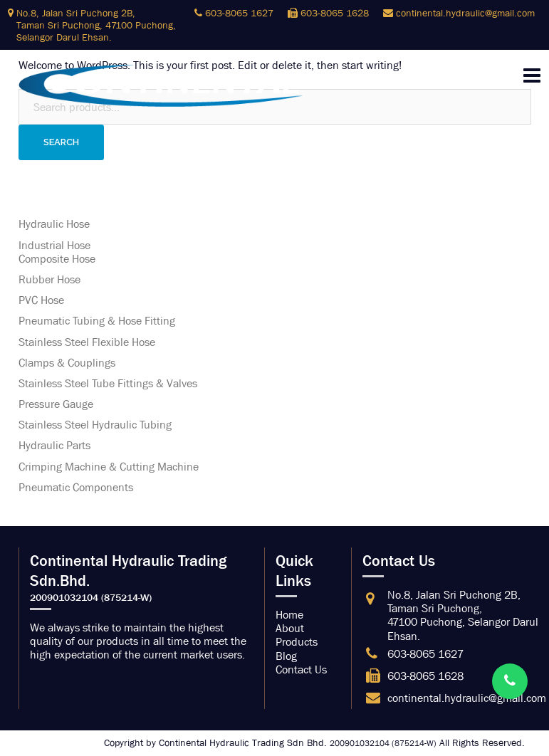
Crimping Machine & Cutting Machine (109, 467)
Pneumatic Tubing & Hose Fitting (97, 321)
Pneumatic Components (76, 487)
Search (61, 142)
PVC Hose (41, 300)
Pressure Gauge (56, 404)
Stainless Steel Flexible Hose (87, 342)
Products (297, 642)
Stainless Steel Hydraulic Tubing (95, 425)
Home (289, 615)
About (290, 628)
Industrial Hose (54, 245)
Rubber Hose (49, 279)
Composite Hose (57, 259)
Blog (286, 656)
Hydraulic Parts (54, 445)
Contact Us (301, 670)
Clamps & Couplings (67, 363)
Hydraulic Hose (54, 224)
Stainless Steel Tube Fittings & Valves (108, 383)
